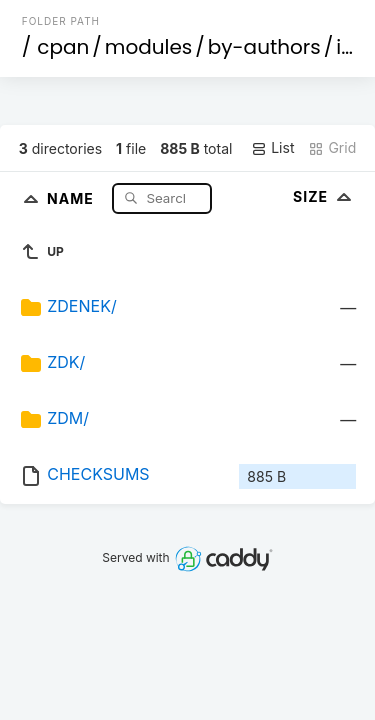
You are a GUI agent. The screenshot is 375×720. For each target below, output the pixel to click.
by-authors (264, 47)
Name (72, 197)
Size (324, 196)
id (345, 47)
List (272, 148)
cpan (63, 47)
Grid (332, 148)
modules (148, 47)
